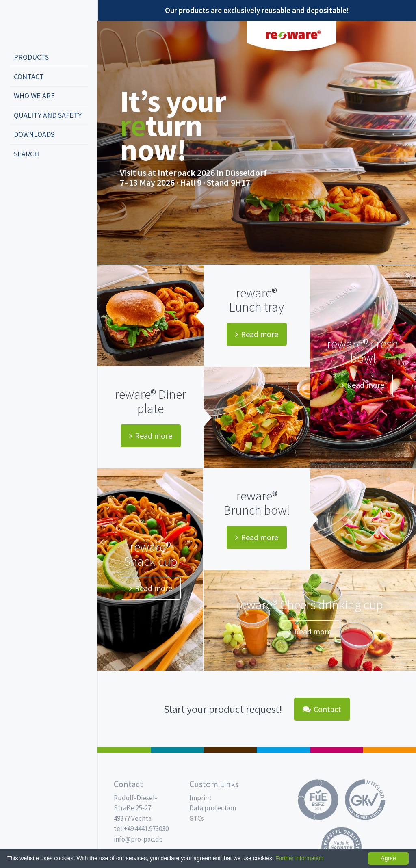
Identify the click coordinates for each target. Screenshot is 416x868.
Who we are (34, 96)
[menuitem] (49, 58)
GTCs (197, 818)
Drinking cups (283, 750)
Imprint (200, 798)
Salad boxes (124, 750)
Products (31, 57)
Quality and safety (48, 115)
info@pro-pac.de (138, 839)
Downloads (34, 134)
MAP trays (177, 750)
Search (26, 154)
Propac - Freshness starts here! (41, 24)
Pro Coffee (230, 750)
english (31, 181)
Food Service (337, 750)
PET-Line (389, 750)
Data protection (213, 808)
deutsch (19, 181)
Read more (257, 334)
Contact (29, 77)
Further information (299, 858)
